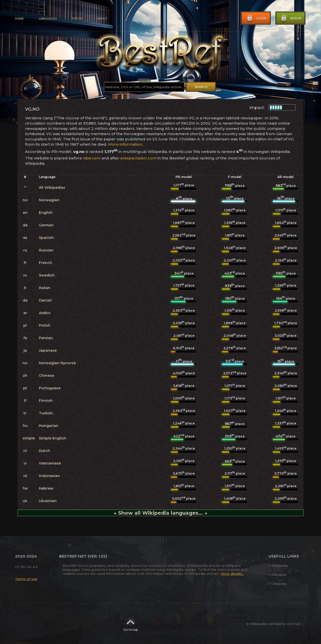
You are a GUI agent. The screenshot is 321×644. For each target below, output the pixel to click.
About (102, 19)
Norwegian (49, 200)
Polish (45, 325)
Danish (45, 300)
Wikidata (277, 575)
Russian (46, 250)
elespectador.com (138, 158)
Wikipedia (278, 566)
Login (256, 18)
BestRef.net (73, 556)
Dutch (45, 451)
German (46, 225)
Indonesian (49, 476)
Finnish (46, 401)
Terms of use (26, 579)
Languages (48, 19)
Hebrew (46, 488)
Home (19, 19)
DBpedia (277, 584)
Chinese (46, 376)
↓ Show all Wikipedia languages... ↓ (160, 513)
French (46, 263)
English (46, 213)
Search (201, 87)
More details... (232, 574)
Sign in (291, 18)
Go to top (131, 624)
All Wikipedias (52, 188)
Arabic (45, 313)
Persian (46, 338)
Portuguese (50, 388)
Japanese (48, 350)
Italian (45, 288)
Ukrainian (48, 501)
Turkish (46, 413)
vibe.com (92, 158)
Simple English (53, 438)
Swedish (47, 275)
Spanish (46, 238)
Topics (77, 19)
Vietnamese (50, 463)
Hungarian (49, 426)
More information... (126, 144)
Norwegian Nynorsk (57, 363)
